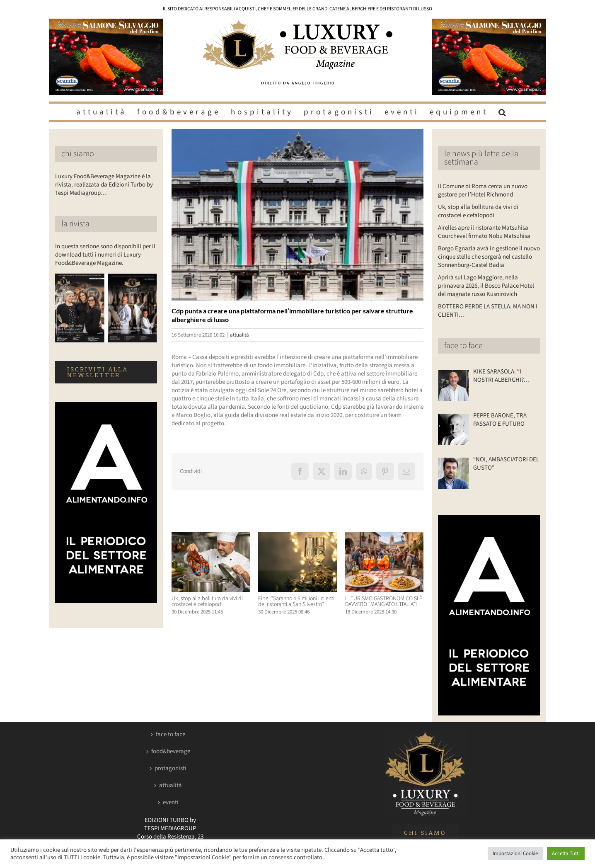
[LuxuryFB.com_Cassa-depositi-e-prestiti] (297, 215)
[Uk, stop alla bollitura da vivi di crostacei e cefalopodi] (211, 536)
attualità (239, 335)
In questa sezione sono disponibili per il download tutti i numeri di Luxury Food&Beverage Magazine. (105, 255)
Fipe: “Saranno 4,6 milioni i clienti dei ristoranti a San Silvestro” (296, 601)
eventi (171, 803)
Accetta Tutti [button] (566, 853)
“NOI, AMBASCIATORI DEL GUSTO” (506, 464)
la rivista (75, 224)
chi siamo (78, 154)
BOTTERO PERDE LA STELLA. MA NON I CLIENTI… (488, 311)
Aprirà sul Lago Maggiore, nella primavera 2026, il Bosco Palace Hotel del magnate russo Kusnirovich (486, 286)
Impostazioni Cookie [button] (515, 853)
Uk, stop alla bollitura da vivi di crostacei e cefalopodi (207, 601)
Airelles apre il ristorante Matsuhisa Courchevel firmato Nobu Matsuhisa (484, 232)
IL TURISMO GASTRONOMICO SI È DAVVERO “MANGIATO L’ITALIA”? (384, 601)
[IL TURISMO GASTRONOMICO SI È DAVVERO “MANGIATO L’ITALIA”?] (384, 536)
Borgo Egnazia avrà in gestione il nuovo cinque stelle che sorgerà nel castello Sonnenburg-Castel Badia (489, 257)
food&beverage (171, 752)
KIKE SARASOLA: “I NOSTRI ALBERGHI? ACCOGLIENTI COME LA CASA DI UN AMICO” (503, 376)
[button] (503, 112)
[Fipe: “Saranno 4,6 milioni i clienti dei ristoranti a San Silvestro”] (297, 536)
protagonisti (171, 769)
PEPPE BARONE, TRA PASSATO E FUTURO (500, 420)
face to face (463, 346)
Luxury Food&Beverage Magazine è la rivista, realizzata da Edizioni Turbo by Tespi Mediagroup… (104, 185)
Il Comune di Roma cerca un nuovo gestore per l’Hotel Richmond (483, 190)
